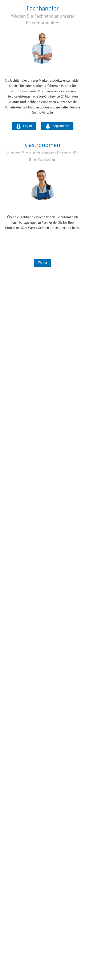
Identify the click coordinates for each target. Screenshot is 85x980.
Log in (28, 126)
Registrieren (61, 126)
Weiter (43, 263)
